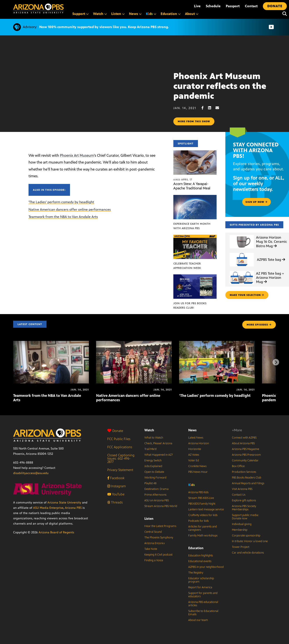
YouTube (116, 494)
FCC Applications (120, 447)
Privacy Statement (120, 470)
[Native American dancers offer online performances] (134, 343)
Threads (115, 502)
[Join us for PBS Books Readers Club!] (195, 277)
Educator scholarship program (201, 580)
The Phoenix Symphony (159, 538)
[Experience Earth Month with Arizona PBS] (195, 197)
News (192, 430)
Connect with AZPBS (244, 438)
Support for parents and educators (203, 595)
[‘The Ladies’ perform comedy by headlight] (217, 343)
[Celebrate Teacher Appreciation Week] (195, 237)
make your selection (247, 295)
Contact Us (239, 495)
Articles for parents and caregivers (203, 528)
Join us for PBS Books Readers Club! (190, 306)
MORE (259, 325)
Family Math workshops (203, 536)
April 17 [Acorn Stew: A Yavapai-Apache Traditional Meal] (183, 180)
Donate (115, 431)
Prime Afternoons (155, 495)
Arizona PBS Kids (198, 492)
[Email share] (219, 108)
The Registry (196, 573)
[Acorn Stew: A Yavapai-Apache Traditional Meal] (195, 153)
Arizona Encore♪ (155, 543)
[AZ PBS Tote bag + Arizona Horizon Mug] (242, 271)
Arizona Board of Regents (56, 532)
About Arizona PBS (243, 443)
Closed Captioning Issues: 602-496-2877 (121, 458)
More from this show (194, 121)
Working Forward (155, 478)
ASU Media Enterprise (48, 508)
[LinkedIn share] (212, 108)
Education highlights (201, 556)
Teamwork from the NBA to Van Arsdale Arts (63, 217)
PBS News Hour (198, 472)
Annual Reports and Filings (248, 483)
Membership (240, 530)
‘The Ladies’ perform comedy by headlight (215, 396)
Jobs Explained (153, 466)
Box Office (238, 466)
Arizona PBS (73, 508)
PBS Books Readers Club (247, 478)
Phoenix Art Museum (77, 155)
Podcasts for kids (198, 521)
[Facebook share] (205, 108)
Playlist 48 (150, 483)
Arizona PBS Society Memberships (244, 508)
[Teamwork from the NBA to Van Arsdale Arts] (51, 343)
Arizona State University (64, 503)
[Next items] (276, 362)
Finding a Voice (154, 560)
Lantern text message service (206, 509)
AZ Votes (194, 455)
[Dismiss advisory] (271, 27)
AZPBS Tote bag (271, 260)
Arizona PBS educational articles (203, 604)
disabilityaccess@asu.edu (31, 473)
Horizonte (195, 449)
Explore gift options (244, 500)
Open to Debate (154, 472)
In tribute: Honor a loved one (250, 541)
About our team (198, 620)
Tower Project (241, 547)
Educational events (200, 561)
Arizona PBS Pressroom (246, 455)
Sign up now (257, 202)
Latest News (196, 438)
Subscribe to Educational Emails (203, 613)
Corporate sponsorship (246, 536)
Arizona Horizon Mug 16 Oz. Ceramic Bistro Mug (272, 242)
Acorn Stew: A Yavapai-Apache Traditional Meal (192, 186)
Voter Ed (194, 461)
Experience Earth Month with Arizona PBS (192, 226)
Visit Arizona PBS (242, 489)
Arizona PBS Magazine (246, 449)
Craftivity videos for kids (203, 515)
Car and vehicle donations (248, 553)
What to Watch (154, 438)
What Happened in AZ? (159, 455)
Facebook (116, 478)
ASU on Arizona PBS (157, 500)
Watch (149, 430)
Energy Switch (153, 461)
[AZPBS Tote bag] (242, 253)
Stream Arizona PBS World (161, 506)
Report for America (200, 587)
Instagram (117, 486)
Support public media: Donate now (245, 517)
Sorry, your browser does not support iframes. (87, 92)
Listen (149, 519)
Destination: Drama (156, 489)
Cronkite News (197, 466)
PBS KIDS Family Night (202, 504)
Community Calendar (245, 461)
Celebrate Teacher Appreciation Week (187, 266)
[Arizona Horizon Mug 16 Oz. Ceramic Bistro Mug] (242, 235)
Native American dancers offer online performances (70, 210)
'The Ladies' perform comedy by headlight (61, 202)
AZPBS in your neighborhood (206, 567)
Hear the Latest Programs (160, 526)
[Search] (284, 14)
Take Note (151, 549)
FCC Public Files (119, 439)
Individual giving (242, 524)
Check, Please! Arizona (158, 443)
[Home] (38, 8)
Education (196, 548)
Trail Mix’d (150, 449)
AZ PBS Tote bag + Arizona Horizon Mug (270, 278)
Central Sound (153, 532)
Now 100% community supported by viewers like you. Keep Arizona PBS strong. (104, 27)
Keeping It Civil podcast (158, 555)
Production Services (244, 472)
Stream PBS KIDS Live (201, 498)
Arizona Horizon (199, 443)
